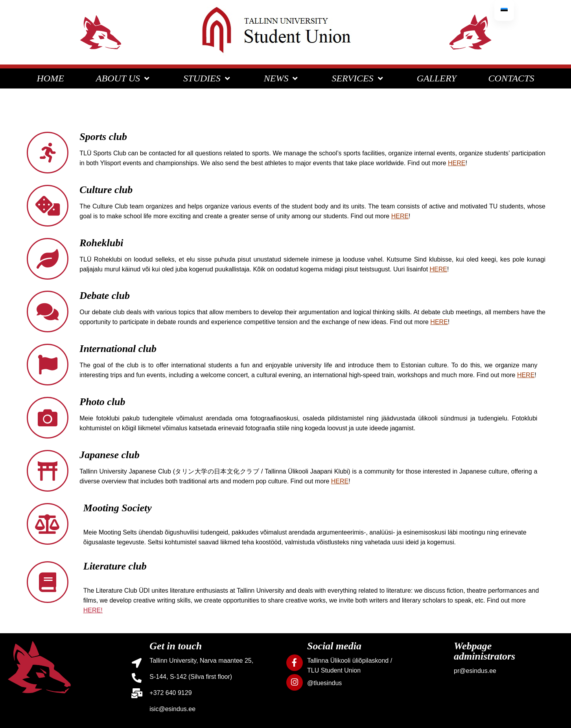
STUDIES (208, 78)
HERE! (93, 610)
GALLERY (437, 78)
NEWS (282, 78)
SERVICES (358, 78)
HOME (51, 78)
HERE (438, 269)
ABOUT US (124, 78)
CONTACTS (511, 78)
